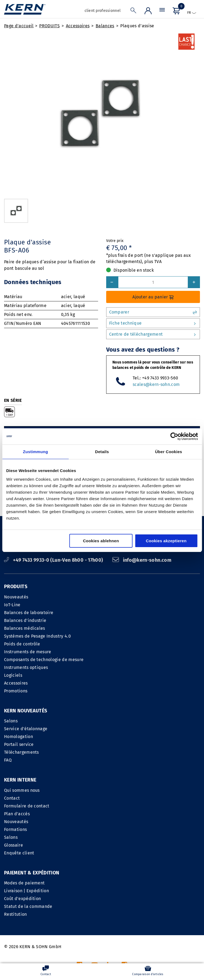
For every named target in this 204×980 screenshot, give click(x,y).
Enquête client (119, 784)
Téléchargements (21, 752)
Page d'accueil (19, 26)
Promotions (16, 691)
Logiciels (13, 675)
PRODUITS (49, 26)
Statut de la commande (28, 837)
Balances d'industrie (25, 620)
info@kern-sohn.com (142, 560)
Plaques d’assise (137, 26)
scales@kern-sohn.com (156, 384)
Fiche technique (153, 323)
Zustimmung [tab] (36, 452)
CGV (105, 913)
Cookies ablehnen (101, 541)
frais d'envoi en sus (128, 952)
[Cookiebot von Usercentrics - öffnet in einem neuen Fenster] (174, 436)
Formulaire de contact (127, 737)
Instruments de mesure (28, 652)
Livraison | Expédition (26, 822)
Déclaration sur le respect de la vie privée (157, 913)
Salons (11, 721)
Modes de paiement (24, 814)
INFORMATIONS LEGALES (71, 913)
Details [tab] (102, 452)
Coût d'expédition (22, 829)
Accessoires (78, 26)
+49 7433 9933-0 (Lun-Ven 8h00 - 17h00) (54, 560)
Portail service (19, 744)
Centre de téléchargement (153, 334)
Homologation (19, 737)
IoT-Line (12, 605)
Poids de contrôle (22, 644)
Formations (115, 760)
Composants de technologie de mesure (44, 660)
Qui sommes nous (122, 721)
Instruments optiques (26, 667)
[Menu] (162, 11)
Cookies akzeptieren (166, 541)
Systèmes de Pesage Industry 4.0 (37, 636)
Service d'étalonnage (26, 729)
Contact (112, 729)
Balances (105, 26)
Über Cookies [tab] (169, 452)
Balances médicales (25, 628)
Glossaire (113, 776)
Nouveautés (16, 597)
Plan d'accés (117, 744)
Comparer (153, 312)
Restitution (16, 845)
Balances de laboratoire (29, 613)
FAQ (8, 760)
